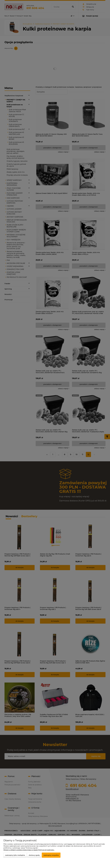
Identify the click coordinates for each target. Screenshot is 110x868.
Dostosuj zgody (34, 855)
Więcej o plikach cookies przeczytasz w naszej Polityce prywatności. (29, 850)
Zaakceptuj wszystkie (51, 855)
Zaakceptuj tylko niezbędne (15, 855)
